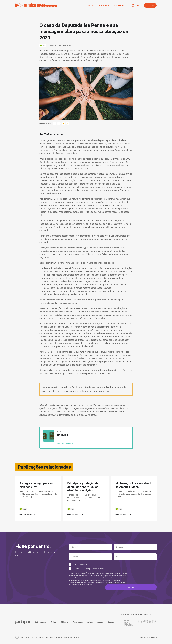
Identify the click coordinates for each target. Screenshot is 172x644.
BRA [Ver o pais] (23, 509)
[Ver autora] (49, 436)
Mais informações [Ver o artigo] (27, 514)
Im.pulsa (70, 46)
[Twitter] (59, 124)
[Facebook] (63, 124)
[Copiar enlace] (68, 123)
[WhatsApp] (54, 124)
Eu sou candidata (80, 564)
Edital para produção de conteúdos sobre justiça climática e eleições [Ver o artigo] (83, 487)
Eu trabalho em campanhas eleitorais (88, 569)
